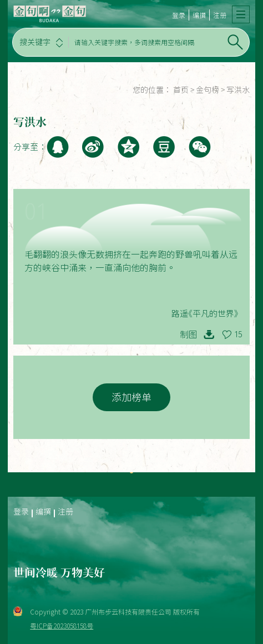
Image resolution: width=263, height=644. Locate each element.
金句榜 (208, 90)
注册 (220, 15)
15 (238, 335)
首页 (181, 90)
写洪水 (238, 90)
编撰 (199, 15)
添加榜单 (131, 397)
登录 (179, 15)
